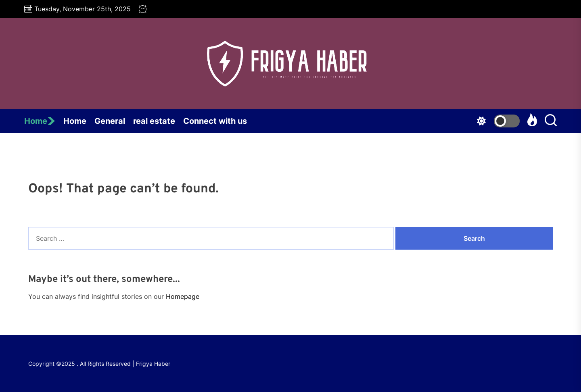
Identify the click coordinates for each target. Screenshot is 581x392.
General (110, 121)
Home (40, 121)
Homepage (183, 296)
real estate (154, 121)
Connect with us (215, 121)
